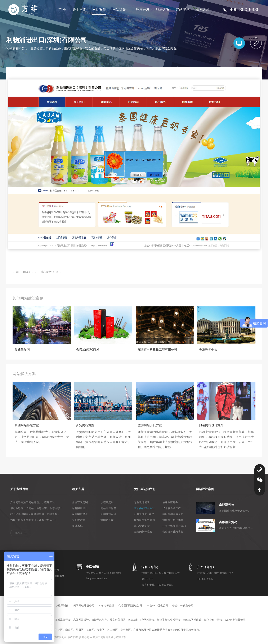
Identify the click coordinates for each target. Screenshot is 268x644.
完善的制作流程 (143, 532)
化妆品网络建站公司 (130, 606)
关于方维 (79, 10)
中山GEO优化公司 (158, 606)
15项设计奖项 (142, 526)
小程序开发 (141, 10)
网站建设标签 (108, 508)
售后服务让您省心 (173, 532)
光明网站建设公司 (84, 606)
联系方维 (203, 10)
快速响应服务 (170, 502)
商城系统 (77, 526)
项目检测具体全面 (173, 514)
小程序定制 (107, 502)
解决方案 (163, 10)
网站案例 (99, 10)
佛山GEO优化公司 (183, 606)
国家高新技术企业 (144, 508)
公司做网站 (79, 520)
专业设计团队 (142, 502)
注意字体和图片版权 (174, 526)
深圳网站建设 (80, 514)
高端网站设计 (108, 514)
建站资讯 (183, 10)
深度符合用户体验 (173, 520)
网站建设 (119, 10)
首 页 (62, 10)
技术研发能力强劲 (144, 520)
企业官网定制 (80, 502)
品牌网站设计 (80, 508)
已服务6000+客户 (144, 514)
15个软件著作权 (172, 508)
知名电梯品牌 (106, 606)
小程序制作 (62, 606)
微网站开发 (107, 520)
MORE (19, 533)
